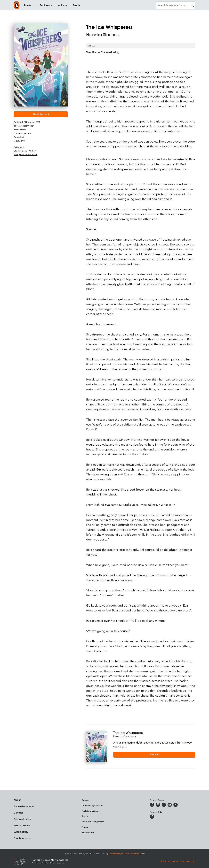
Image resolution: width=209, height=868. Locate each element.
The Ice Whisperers (128, 733)
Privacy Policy (115, 854)
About (17, 800)
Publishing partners (91, 811)
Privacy (85, 827)
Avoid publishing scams (93, 822)
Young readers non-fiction (26, 154)
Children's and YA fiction (25, 151)
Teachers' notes (22, 838)
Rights (85, 816)
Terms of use (88, 832)
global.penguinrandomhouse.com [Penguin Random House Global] (177, 861)
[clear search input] (192, 6)
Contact (18, 813)
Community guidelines (92, 805)
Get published (22, 825)
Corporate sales (23, 819)
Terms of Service (132, 854)
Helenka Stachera (103, 35)
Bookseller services (24, 806)
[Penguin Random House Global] (23, 861)
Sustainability (21, 832)
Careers (85, 800)
